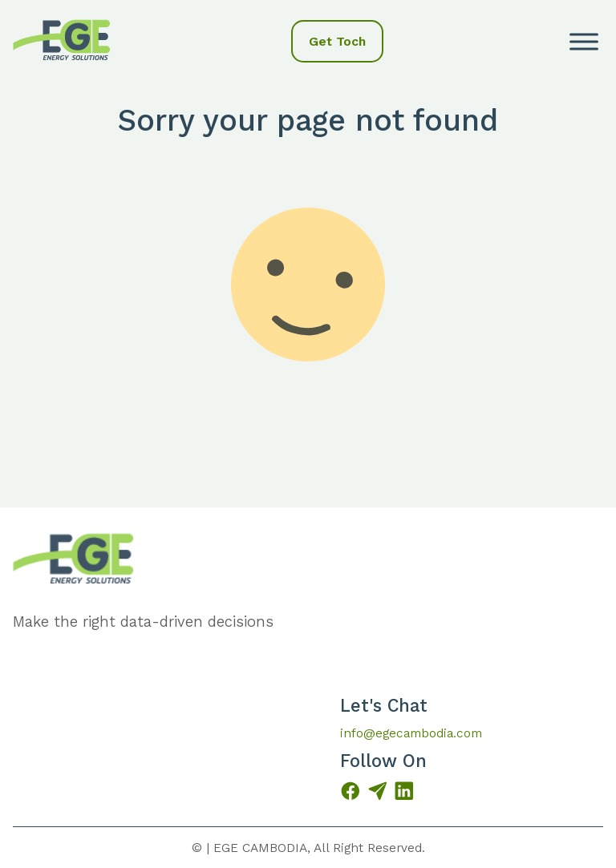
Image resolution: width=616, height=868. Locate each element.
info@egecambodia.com (411, 733)
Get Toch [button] (337, 41)
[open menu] (584, 42)
